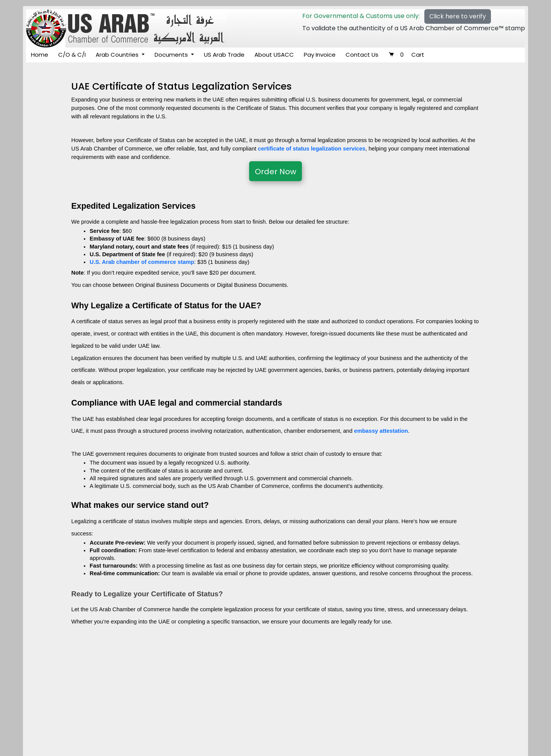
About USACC (274, 55)
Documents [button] (172, 55)
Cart (406, 55)
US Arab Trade (224, 55)
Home (40, 55)
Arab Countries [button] (118, 55)
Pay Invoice (320, 55)
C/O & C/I (72, 55)
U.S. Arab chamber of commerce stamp (142, 262)
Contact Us (362, 55)
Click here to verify (458, 16)
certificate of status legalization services (312, 149)
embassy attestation (381, 431)
